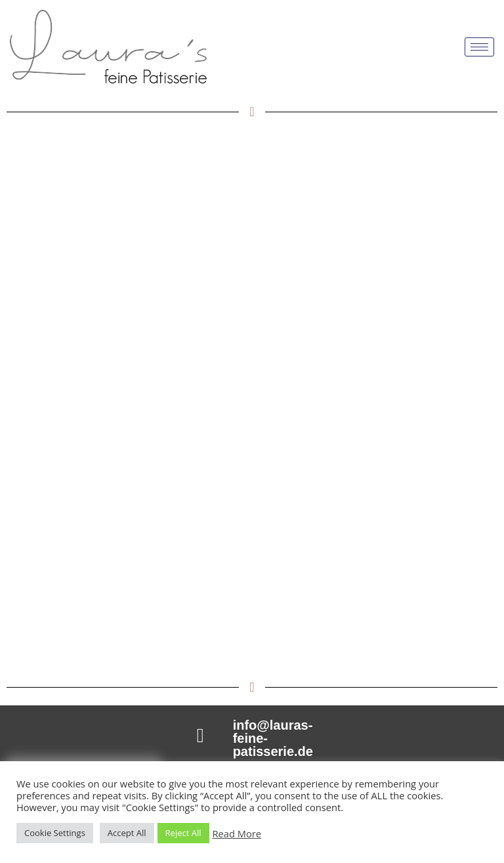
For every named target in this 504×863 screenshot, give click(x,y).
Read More (237, 833)
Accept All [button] (127, 833)
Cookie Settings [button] (55, 833)
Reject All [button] (183, 833)
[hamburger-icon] (479, 47)
